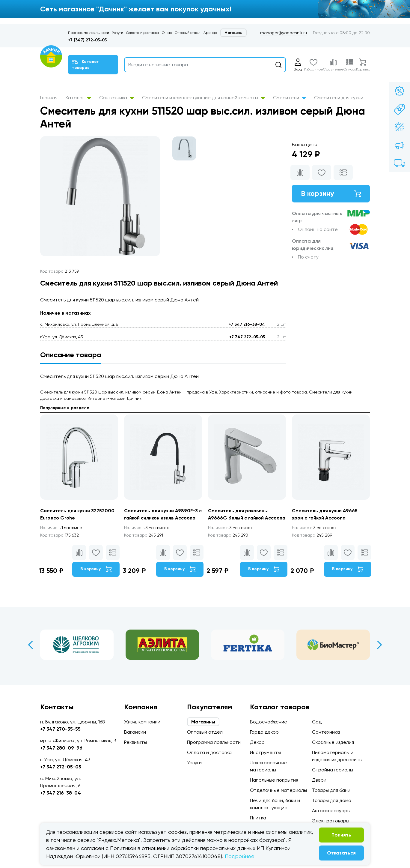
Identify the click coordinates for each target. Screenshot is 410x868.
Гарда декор (264, 732)
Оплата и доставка (143, 33)
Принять (341, 835)
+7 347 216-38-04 (247, 324)
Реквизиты (135, 742)
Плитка (258, 818)
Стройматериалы (333, 770)
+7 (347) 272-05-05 (87, 40)
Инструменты (265, 752)
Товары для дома (332, 800)
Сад (317, 722)
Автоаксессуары (331, 811)
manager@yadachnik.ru (284, 33)
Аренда (210, 33)
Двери (319, 780)
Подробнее (240, 856)
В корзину (331, 194)
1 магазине (62, 528)
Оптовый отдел (188, 33)
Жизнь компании (142, 722)
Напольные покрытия (274, 780)
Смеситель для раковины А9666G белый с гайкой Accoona (238, 518)
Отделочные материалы (278, 790)
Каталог (78, 98)
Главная (49, 98)
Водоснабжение (269, 722)
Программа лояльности (89, 33)
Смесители (290, 98)
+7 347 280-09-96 (61, 748)
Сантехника (117, 98)
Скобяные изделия (333, 742)
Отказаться (341, 853)
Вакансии (135, 732)
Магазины (233, 33)
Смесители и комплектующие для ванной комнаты (204, 98)
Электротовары (331, 821)
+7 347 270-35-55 (60, 729)
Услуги (118, 33)
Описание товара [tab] (71, 355)
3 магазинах (147, 528)
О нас (167, 33)
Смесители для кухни (339, 98)
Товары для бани (331, 790)
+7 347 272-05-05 (247, 337)
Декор (257, 742)
